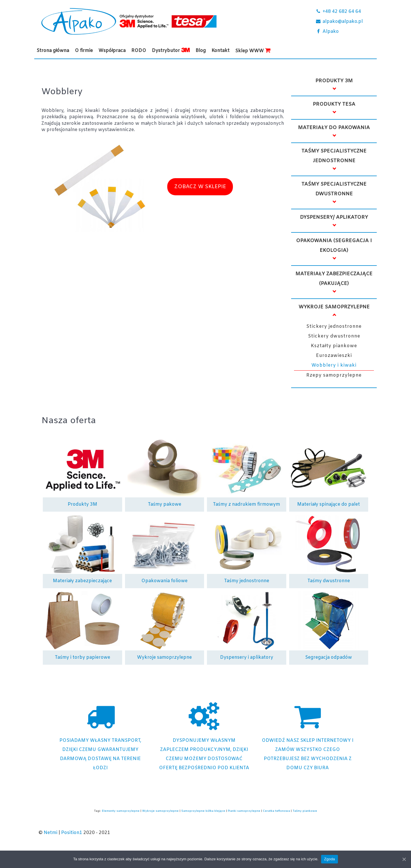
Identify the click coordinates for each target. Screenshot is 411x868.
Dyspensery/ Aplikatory (334, 217)
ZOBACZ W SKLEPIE (200, 187)
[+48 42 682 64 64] (342, 12)
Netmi (51, 833)
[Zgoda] (404, 859)
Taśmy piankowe (305, 811)
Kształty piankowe (334, 346)
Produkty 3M (334, 81)
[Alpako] (342, 32)
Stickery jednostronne (334, 326)
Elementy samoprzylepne (121, 811)
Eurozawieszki (334, 356)
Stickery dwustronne (334, 336)
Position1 (72, 833)
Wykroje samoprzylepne (334, 307)
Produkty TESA (334, 104)
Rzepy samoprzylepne (334, 375)
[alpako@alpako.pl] (342, 22)
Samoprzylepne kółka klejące (203, 811)
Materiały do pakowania (334, 128)
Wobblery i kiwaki (334, 365)
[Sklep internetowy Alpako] (308, 737)
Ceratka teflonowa (276, 811)
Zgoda (329, 859)
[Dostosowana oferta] (204, 737)
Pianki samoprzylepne (244, 811)
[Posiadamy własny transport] (100, 737)
